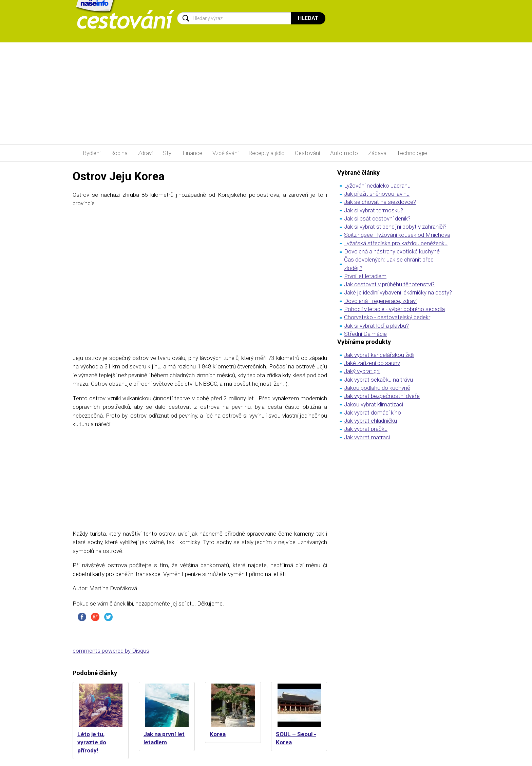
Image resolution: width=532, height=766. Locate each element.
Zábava (377, 153)
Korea (218, 734)
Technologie (412, 153)
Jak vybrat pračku (366, 429)
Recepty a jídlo (267, 153)
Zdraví (145, 153)
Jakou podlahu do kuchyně (377, 388)
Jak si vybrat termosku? (374, 210)
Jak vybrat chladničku (370, 421)
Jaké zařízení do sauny (372, 363)
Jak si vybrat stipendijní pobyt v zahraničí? (395, 227)
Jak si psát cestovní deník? (377, 218)
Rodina (119, 153)
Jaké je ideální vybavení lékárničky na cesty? (398, 292)
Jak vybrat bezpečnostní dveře (382, 396)
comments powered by (111, 651)
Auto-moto (344, 153)
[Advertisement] (266, 93)
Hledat (308, 18)
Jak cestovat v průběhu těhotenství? (389, 284)
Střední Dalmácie (365, 334)
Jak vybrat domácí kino (373, 413)
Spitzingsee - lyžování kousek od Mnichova (397, 235)
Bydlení (92, 153)
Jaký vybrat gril (362, 371)
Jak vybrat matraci (367, 437)
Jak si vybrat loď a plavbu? (376, 326)
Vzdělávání (225, 153)
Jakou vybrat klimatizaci (374, 404)
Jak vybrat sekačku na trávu (378, 380)
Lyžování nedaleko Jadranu (377, 186)
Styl (168, 153)
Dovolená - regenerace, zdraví (380, 301)
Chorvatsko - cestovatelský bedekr (387, 317)
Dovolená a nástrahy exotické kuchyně (392, 251)
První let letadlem (365, 276)
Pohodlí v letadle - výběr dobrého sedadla (394, 309)
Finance (192, 153)
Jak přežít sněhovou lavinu (377, 194)
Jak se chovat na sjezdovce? (380, 202)
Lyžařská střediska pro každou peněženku (396, 243)
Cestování (307, 153)
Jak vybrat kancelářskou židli (379, 355)
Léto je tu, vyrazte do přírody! (92, 742)
